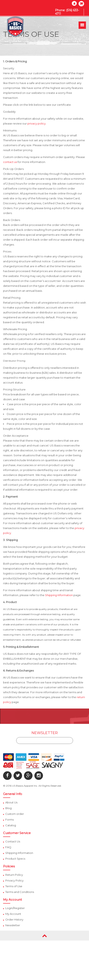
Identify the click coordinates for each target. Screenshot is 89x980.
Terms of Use (14, 886)
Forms (10, 820)
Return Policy (14, 875)
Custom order (15, 814)
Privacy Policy (14, 880)
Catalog (11, 825)
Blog (8, 808)
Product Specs (15, 859)
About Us (11, 802)
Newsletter (13, 925)
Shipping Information (59, 595)
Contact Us (13, 841)
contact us (10, 162)
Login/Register (15, 908)
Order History (14, 919)
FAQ (8, 847)
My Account (13, 914)
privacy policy (37, 123)
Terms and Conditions (20, 892)
